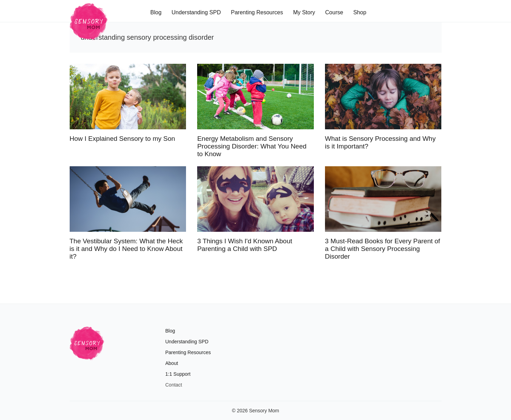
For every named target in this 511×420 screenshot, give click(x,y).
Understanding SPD (196, 12)
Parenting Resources (257, 12)
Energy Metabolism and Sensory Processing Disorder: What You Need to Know (252, 146)
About (172, 363)
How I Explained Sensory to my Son (122, 139)
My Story (304, 12)
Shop (360, 12)
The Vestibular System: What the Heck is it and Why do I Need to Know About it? (126, 249)
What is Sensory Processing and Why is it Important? (380, 142)
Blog (156, 12)
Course (334, 12)
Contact (174, 385)
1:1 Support (178, 374)
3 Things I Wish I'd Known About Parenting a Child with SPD (245, 245)
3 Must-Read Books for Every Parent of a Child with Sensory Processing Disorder (383, 249)
